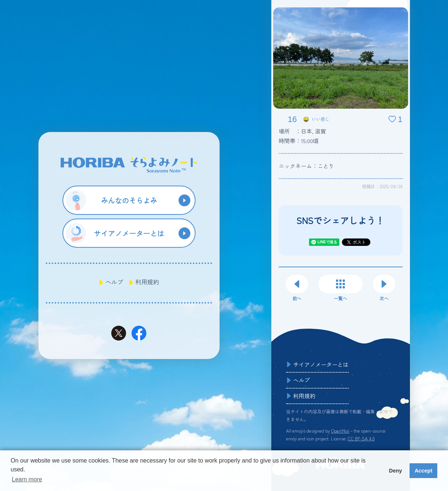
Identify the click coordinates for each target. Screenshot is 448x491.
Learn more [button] (27, 479)
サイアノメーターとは (321, 364)
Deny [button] (395, 471)
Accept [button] (424, 471)
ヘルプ (114, 282)
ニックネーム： (306, 166)
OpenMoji (340, 431)
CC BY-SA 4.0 (361, 438)
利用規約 (147, 282)
